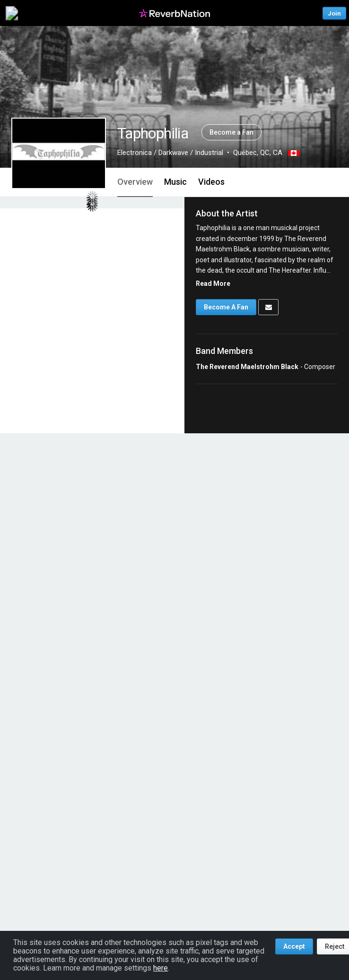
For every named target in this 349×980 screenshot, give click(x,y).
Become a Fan (231, 132)
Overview (135, 182)
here (161, 968)
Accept (294, 946)
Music (175, 182)
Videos (211, 182)
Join (334, 13)
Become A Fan (226, 307)
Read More (213, 284)
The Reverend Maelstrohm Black (247, 367)
